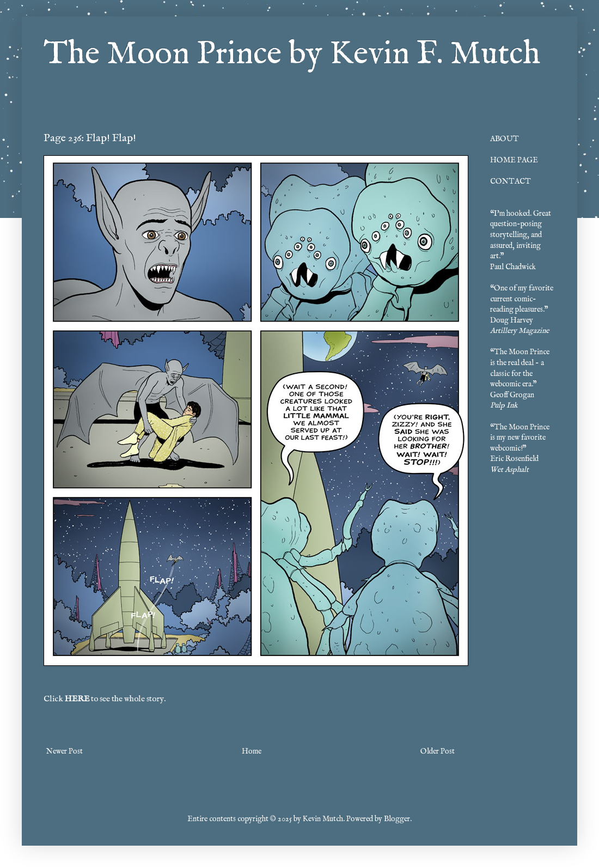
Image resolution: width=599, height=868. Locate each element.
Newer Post (65, 751)
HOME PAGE (514, 160)
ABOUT (505, 139)
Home (252, 751)
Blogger (397, 819)
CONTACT (511, 181)
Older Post (438, 751)
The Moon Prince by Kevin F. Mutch (292, 54)
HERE (77, 699)
